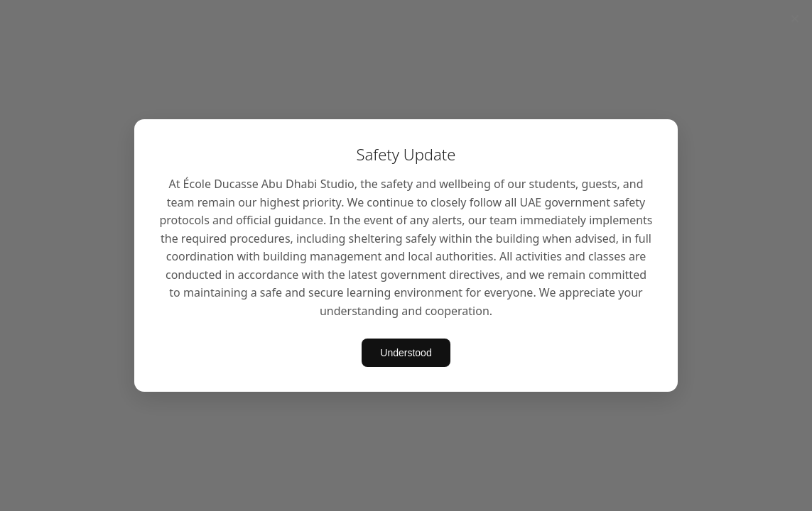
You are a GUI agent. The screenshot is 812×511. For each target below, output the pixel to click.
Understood (406, 353)
